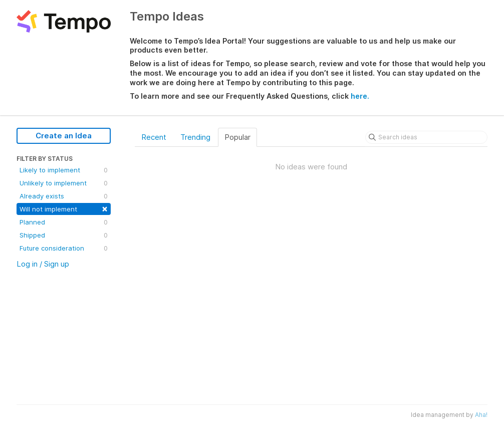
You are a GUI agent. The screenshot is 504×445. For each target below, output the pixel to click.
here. (360, 96)
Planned (64, 222)
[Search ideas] (426, 137)
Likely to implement (64, 170)
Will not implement (64, 208)
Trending (195, 137)
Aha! (481, 415)
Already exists (64, 196)
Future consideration (64, 248)
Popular (237, 137)
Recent (154, 137)
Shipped (64, 235)
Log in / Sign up (43, 264)
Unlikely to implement (64, 183)
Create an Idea (64, 136)
